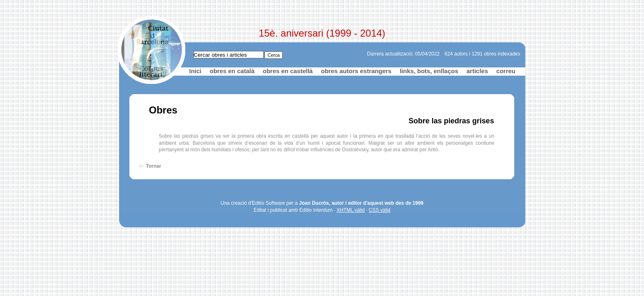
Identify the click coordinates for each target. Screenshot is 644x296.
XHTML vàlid (351, 210)
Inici (195, 71)
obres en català (232, 71)
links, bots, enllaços (429, 71)
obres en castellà (288, 71)
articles (477, 71)
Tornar (153, 166)
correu (506, 71)
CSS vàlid (380, 210)
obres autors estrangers (356, 71)
